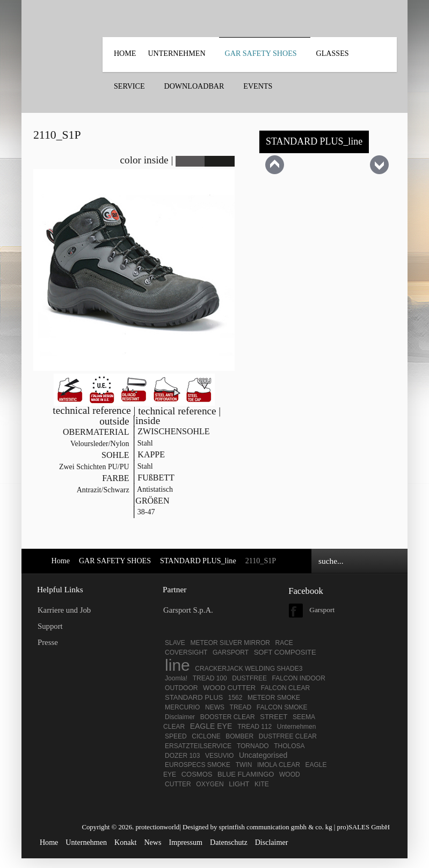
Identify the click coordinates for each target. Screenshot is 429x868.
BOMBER (239, 736)
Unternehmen (297, 727)
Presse (48, 642)
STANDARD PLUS (194, 697)
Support (50, 626)
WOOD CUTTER (229, 688)
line (177, 665)
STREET (274, 717)
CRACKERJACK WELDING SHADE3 (249, 669)
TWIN (244, 765)
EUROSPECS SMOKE (198, 765)
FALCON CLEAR (285, 688)
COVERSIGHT (186, 652)
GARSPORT (231, 652)
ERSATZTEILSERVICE (198, 746)
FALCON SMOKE (282, 707)
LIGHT (239, 784)
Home (125, 53)
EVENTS (258, 86)
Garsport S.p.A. (188, 610)
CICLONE (206, 736)
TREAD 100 (210, 678)
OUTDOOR (181, 688)
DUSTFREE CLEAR (288, 736)
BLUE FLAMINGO (246, 774)
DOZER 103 (182, 756)
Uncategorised (263, 755)
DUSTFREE (249, 678)
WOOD (290, 774)
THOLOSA (289, 746)
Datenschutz (229, 842)
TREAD (241, 707)
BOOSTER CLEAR (228, 717)
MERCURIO (182, 707)
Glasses (333, 53)
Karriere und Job (64, 610)
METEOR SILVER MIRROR (230, 643)
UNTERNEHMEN (176, 53)
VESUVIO (219, 756)
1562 (235, 698)
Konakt (125, 842)
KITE (262, 784)
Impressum (186, 842)
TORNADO (253, 746)
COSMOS (197, 774)
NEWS (215, 707)
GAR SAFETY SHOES (261, 53)
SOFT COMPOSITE (285, 652)
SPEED (176, 736)
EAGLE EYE (212, 726)
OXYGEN (210, 784)
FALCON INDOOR (299, 678)
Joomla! (176, 678)
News (152, 842)
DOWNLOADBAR (194, 86)
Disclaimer (180, 717)
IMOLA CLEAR (279, 765)
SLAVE (175, 643)
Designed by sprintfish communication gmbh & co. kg (257, 827)
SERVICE (129, 86)
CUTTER (178, 784)
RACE (284, 643)
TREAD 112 (255, 727)
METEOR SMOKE (274, 698)
